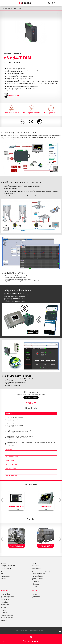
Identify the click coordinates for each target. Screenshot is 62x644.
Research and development (7, 567)
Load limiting (4, 611)
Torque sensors (35, 585)
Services (34, 590)
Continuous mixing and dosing (7, 596)
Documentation (57, 15)
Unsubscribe (43, 631)
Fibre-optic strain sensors (37, 577)
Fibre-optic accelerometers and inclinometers (42, 572)
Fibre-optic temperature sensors (39, 575)
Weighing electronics (36, 569)
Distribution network (5, 577)
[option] (31, 32)
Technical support (36, 596)
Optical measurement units (38, 570)
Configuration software (37, 588)
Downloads (34, 595)
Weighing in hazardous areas (7, 614)
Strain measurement (5, 609)
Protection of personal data (34, 631)
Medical (3, 606)
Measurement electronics (37, 578)
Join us (2, 570)
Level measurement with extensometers (9, 619)
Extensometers (35, 580)
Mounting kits (35, 567)
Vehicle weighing (4, 593)
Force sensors (35, 586)
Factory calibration (36, 593)
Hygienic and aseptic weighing (7, 616)
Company (4, 561)
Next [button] (60, 500)
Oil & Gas (3, 622)
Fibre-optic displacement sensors (39, 573)
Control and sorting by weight (7, 617)
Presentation (4, 564)
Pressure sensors (36, 581)
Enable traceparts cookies (31, 398)
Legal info (22, 631)
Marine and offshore (5, 604)
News (2, 573)
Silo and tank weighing (6, 595)
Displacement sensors (37, 583)
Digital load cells (36, 565)
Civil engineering (4, 603)
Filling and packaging (5, 598)
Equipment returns (36, 598)
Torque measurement (6, 612)
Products (35, 561)
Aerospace (3, 608)
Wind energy (4, 601)
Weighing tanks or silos (32, 110)
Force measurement (5, 599)
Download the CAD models (31, 403)
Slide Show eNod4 (13, 95)
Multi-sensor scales (12, 110)
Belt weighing (4, 620)
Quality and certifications (6, 569)
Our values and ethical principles (8, 565)
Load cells (34, 564)
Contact (3, 575)
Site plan (26, 631)
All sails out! (4, 578)
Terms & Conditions (5, 572)
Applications (5, 590)
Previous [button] (2, 500)
